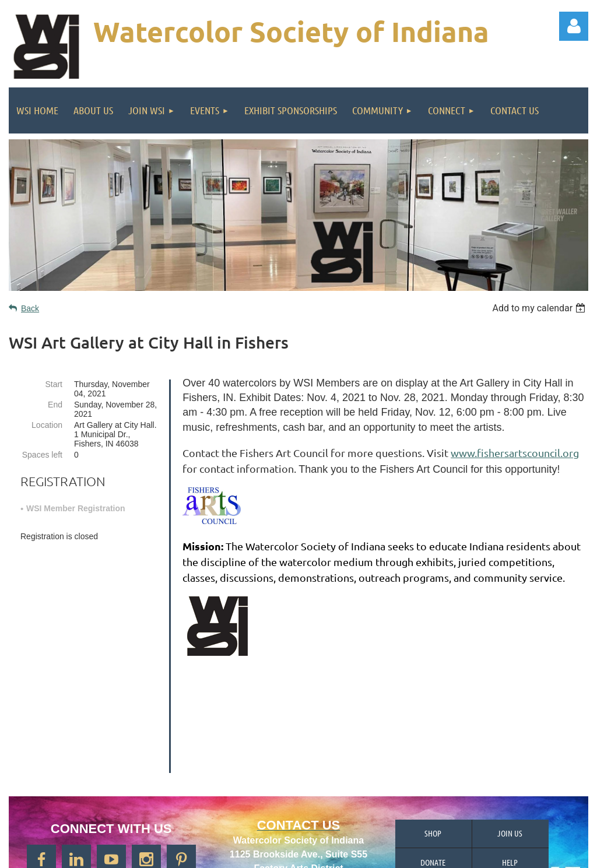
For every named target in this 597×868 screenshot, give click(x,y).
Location (47, 425)
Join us (510, 735)
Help (510, 764)
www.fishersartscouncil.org (515, 453)
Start (54, 384)
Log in (574, 26)
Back (30, 308)
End (55, 405)
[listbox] (540, 308)
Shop (433, 735)
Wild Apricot (456, 853)
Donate (433, 764)
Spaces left (42, 455)
